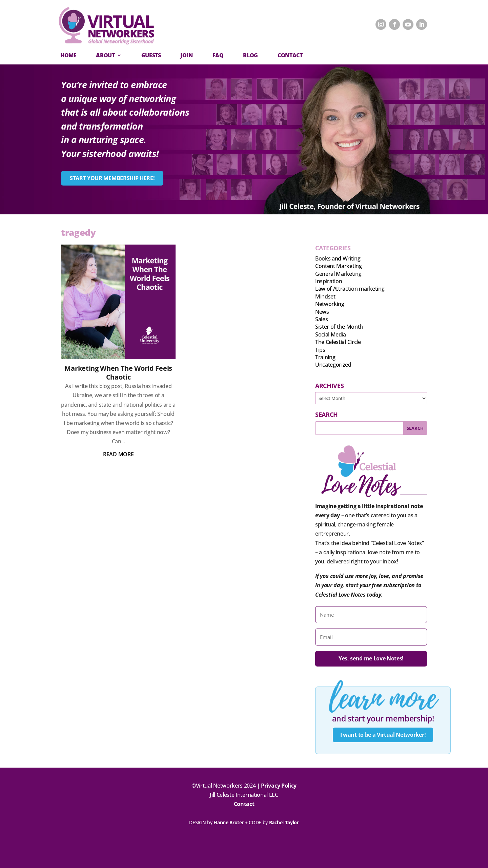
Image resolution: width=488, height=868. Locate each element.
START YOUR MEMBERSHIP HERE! (112, 178)
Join (187, 55)
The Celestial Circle (338, 342)
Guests (151, 55)
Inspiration (329, 281)
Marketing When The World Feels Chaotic (118, 373)
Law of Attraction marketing (350, 289)
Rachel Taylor (284, 822)
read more (118, 454)
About (105, 55)
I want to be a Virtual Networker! (383, 735)
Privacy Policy (279, 786)
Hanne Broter (229, 822)
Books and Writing (338, 258)
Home (68, 55)
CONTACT (290, 55)
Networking (330, 304)
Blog (250, 55)
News (322, 312)
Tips (320, 350)
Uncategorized (333, 365)
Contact (244, 804)
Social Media (331, 334)
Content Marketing (339, 266)
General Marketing (338, 274)
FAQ (218, 55)
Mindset (325, 296)
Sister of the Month (339, 327)
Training (325, 357)
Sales (321, 319)
